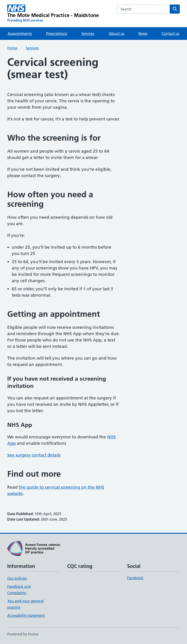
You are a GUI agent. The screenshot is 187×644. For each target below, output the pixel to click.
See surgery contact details (34, 455)
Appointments (20, 34)
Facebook (135, 578)
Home (12, 48)
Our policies (17, 578)
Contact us (170, 34)
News (143, 34)
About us (116, 34)
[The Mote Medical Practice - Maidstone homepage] (53, 14)
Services (88, 34)
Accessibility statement (26, 615)
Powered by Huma (23, 634)
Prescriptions (57, 34)
